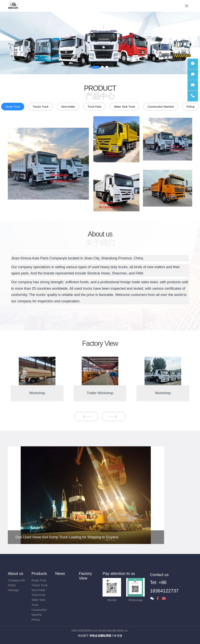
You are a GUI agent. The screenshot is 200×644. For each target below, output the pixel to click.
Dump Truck (13, 107)
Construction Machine (161, 107)
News (60, 573)
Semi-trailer (68, 107)
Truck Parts (94, 107)
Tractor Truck (41, 107)
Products (39, 573)
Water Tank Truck (124, 107)
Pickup (191, 107)
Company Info (16, 580)
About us (16, 573)
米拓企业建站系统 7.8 (103, 636)
